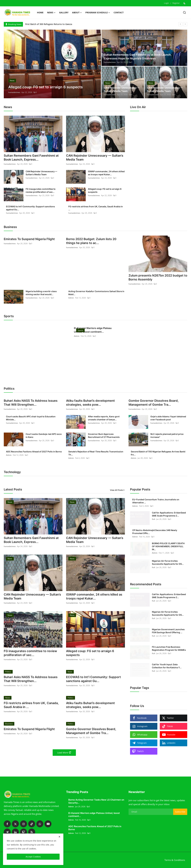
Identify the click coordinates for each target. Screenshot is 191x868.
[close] (59, 837)
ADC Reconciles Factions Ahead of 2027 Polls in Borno (34, 452)
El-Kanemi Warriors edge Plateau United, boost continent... (93, 330)
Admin (71, 298)
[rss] (32, 832)
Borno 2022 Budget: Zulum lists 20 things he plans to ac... (91, 241)
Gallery (64, 12)
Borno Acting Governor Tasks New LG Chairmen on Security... (96, 801)
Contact (119, 12)
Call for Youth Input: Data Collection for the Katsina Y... (167, 666)
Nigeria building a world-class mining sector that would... (41, 293)
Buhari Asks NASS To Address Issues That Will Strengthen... (31, 403)
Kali (154, 519)
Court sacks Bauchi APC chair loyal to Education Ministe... (31, 418)
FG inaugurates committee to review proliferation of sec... (41, 190)
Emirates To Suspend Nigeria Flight (29, 239)
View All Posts (117, 490)
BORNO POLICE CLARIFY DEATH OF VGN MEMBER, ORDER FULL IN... (168, 546)
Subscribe (180, 812)
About (77, 13)
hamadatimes (14, 92)
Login (166, 3)
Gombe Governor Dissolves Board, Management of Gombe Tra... (154, 403)
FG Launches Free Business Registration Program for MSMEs (169, 648)
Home (40, 12)
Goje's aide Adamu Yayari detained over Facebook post (168, 418)
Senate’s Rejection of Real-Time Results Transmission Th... (96, 453)
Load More (64, 753)
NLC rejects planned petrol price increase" (167, 436)
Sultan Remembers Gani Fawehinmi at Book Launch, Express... (31, 158)
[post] (52, 64)
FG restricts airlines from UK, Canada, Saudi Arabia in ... (96, 208)
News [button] (51, 13)
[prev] (180, 24)
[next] (185, 24)
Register (176, 3)
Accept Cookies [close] (33, 857)
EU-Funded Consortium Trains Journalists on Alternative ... (156, 501)
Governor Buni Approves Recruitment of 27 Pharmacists (104, 436)
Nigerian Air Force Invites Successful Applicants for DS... (168, 562)
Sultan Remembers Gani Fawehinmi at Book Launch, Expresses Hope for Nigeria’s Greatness (138, 57)
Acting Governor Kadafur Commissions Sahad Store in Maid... (96, 293)
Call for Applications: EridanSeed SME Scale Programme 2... (169, 514)
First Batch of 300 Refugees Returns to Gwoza (49, 24)
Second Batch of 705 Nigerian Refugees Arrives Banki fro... (158, 453)
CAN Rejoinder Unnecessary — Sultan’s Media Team (122, 89)
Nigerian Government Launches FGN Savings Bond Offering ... (168, 631)
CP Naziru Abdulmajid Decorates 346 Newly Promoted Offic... (155, 532)
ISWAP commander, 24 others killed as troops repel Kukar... (106, 173)
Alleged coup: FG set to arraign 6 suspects (105, 190)
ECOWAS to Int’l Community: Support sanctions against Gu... (30, 208)
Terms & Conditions (175, 860)
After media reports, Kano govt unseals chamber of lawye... (104, 418)
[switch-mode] (185, 3)
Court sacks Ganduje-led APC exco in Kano (44, 436)
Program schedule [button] (98, 13)
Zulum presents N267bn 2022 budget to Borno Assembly (158, 277)
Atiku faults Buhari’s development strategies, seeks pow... (90, 403)
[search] (184, 12)
